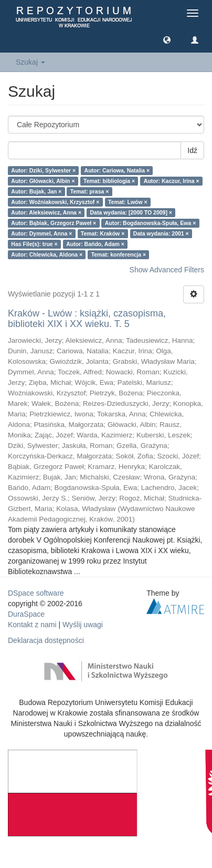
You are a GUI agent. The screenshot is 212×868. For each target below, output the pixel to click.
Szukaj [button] (30, 62)
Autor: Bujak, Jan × (36, 191)
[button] (167, 39)
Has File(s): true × (34, 244)
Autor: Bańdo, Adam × (95, 244)
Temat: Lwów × (128, 202)
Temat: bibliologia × (109, 181)
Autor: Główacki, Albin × (43, 181)
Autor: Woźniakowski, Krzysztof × (55, 202)
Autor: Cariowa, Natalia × (117, 170)
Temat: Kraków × (103, 233)
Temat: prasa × (90, 191)
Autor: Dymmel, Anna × (41, 233)
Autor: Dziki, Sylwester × (43, 170)
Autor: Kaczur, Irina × (172, 181)
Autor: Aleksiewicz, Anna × (46, 212)
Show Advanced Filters (167, 270)
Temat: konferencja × (119, 254)
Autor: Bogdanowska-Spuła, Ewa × (151, 223)
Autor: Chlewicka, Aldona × (47, 254)
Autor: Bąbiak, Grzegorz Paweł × (54, 223)
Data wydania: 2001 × (161, 233)
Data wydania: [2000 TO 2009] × (131, 212)
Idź (192, 150)
